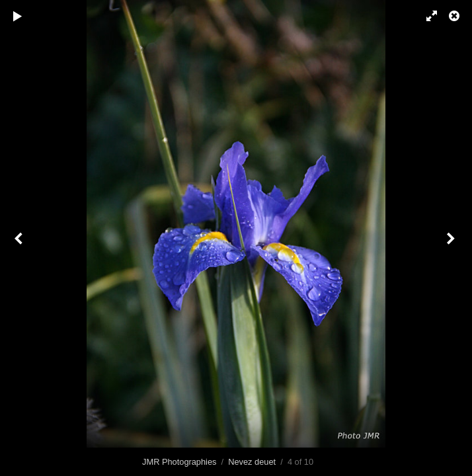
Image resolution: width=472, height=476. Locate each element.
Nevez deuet (252, 462)
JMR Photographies (179, 462)
